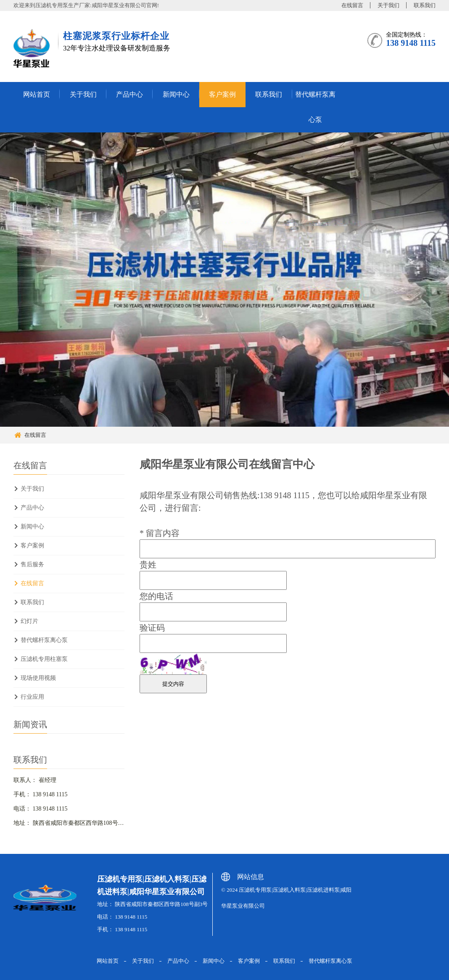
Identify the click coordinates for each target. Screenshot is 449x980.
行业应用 (32, 697)
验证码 (152, 628)
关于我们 (388, 5)
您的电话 (156, 596)
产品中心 (129, 94)
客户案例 (222, 94)
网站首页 (37, 94)
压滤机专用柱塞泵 (44, 659)
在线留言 (352, 5)
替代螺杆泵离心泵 (315, 107)
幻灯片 (29, 621)
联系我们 (425, 5)
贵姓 (148, 565)
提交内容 (173, 684)
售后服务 (32, 564)
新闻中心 (176, 94)
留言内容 (160, 533)
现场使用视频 (38, 678)
